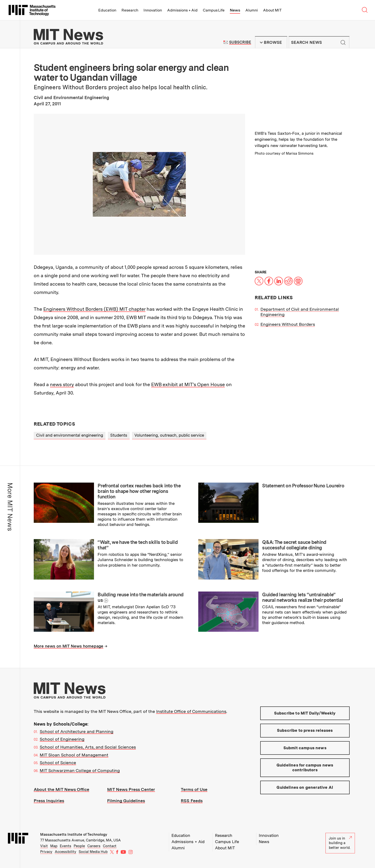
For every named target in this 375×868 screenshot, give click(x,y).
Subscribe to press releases (305, 730)
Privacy (46, 852)
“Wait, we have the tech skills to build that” (138, 545)
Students (119, 435)
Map (54, 846)
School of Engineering (62, 739)
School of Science (58, 763)
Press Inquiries (49, 801)
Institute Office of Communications (191, 711)
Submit (343, 42)
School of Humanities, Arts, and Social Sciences (88, 747)
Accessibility (66, 852)
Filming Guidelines (126, 801)
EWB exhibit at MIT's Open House (188, 384)
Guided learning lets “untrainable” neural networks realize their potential (303, 597)
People (79, 846)
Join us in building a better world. (340, 843)
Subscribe (240, 42)
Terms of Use (194, 789)
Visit (44, 846)
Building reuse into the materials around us (141, 597)
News (235, 10)
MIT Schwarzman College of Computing (80, 770)
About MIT (272, 10)
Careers (94, 846)
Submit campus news (305, 748)
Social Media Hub (93, 852)
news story (62, 384)
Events (66, 846)
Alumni (252, 10)
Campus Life (214, 10)
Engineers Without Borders (288, 324)
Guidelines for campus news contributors (305, 767)
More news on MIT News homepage (69, 646)
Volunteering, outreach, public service (169, 435)
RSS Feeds (192, 801)
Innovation (153, 10)
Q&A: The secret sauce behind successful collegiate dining (294, 545)
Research (130, 10)
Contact (110, 846)
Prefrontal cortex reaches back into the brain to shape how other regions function (139, 491)
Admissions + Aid (182, 10)
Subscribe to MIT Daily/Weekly (305, 713)
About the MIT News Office (61, 789)
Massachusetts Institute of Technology (74, 834)
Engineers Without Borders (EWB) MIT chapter (94, 309)
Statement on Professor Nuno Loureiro (303, 486)
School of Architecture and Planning (77, 731)
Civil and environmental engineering (70, 435)
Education (107, 10)
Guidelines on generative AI (305, 787)
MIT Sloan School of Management (74, 755)
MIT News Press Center (131, 789)
